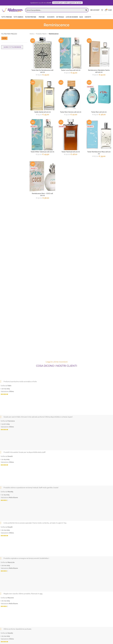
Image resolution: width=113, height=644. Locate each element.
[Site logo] (12, 10)
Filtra (4, 38)
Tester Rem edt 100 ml (99, 112)
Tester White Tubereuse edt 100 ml (42, 152)
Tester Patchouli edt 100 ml (71, 152)
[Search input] (55, 10)
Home (32, 34)
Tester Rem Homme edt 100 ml (71, 112)
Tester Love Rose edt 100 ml (71, 70)
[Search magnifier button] (86, 10)
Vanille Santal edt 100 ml (42, 112)
